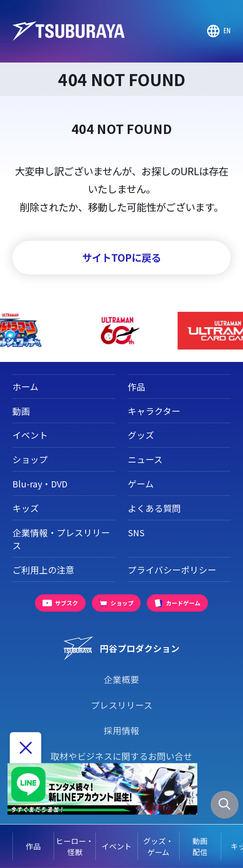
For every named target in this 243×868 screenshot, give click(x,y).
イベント (117, 846)
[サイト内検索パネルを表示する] (225, 805)
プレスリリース (122, 705)
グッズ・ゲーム (158, 846)
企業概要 (121, 679)
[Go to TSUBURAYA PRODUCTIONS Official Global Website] (219, 31)
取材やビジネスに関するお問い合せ (121, 756)
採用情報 (121, 730)
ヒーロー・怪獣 (75, 846)
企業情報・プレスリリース (61, 539)
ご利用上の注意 (43, 570)
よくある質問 (154, 508)
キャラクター (154, 411)
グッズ (141, 435)
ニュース (145, 459)
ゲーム (141, 484)
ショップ (30, 459)
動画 (21, 411)
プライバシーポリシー (172, 570)
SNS (136, 532)
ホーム (25, 387)
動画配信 (200, 846)
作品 (33, 846)
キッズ (26, 508)
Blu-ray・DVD (40, 484)
